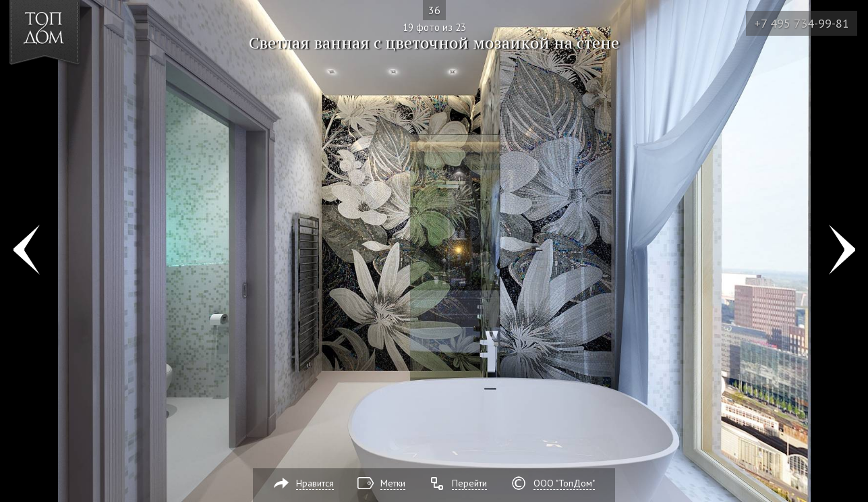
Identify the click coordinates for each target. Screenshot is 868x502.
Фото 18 (26, 251)
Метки (393, 483)
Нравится (315, 483)
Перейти (469, 483)
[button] (60, 88)
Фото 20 (842, 251)
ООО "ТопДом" (564, 483)
